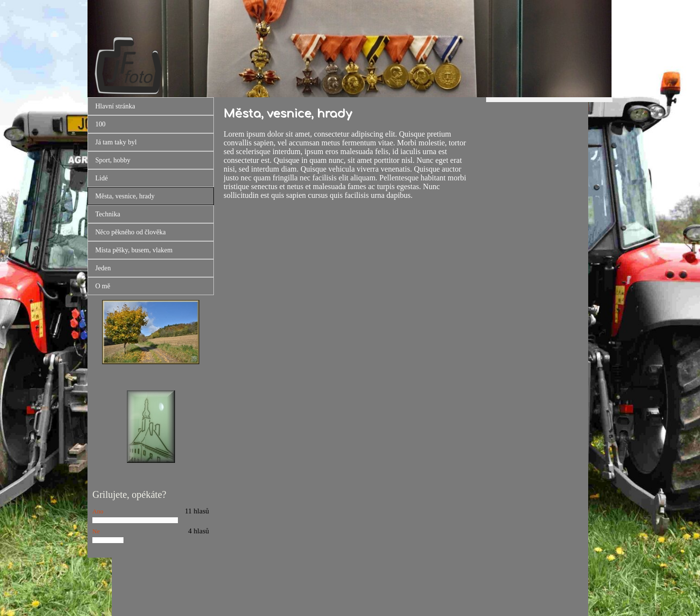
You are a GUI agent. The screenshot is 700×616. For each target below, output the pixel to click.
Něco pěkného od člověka (131, 232)
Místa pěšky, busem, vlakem (134, 250)
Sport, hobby (113, 160)
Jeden (103, 268)
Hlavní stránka (115, 106)
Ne (96, 531)
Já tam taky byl (116, 142)
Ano (98, 511)
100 (100, 124)
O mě (103, 286)
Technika (108, 214)
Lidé (102, 178)
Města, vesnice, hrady (125, 196)
